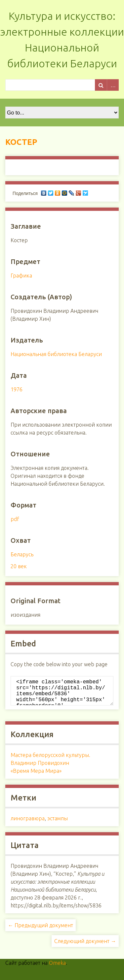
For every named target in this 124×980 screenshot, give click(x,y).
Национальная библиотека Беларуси (56, 354)
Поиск (101, 85)
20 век (19, 566)
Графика (21, 276)
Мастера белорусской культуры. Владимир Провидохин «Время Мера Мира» (50, 768)
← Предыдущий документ (41, 931)
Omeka (57, 968)
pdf (15, 519)
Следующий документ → (85, 946)
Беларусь (22, 554)
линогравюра (28, 824)
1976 (17, 389)
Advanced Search (113, 85)
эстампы (58, 824)
